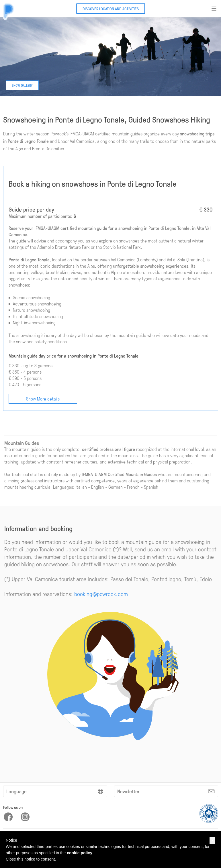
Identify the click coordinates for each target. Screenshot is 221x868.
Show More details (43, 399)
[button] (212, 841)
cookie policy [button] (80, 853)
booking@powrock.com (101, 594)
